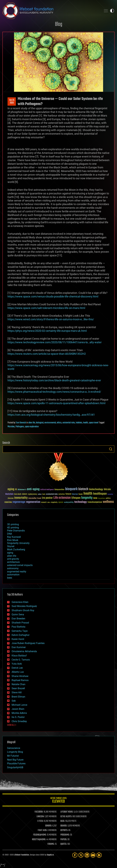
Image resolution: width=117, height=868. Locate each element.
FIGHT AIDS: (42, 830)
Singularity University (18, 543)
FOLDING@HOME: (40, 835)
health (86, 423)
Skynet (11, 546)
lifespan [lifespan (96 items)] (76, 498)
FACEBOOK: (39, 812)
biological (40, 423)
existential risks (69, 423)
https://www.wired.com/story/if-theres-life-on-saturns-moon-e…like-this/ (51, 319)
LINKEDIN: (40, 817)
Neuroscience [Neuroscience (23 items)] (102, 499)
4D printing (13, 528)
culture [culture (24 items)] (40, 494)
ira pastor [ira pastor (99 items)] (47, 498)
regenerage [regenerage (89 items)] (19, 502)
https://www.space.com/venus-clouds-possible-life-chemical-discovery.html (53, 296)
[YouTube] (93, 855)
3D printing (13, 524)
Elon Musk (13, 540)
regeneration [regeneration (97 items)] (33, 502)
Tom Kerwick (21, 423)
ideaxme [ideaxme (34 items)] (11, 498)
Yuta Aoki (17, 664)
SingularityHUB (15, 767)
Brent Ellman (18, 697)
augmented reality (17, 572)
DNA (10, 534)
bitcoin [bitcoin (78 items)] (107, 489)
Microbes (11, 427)
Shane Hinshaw (20, 676)
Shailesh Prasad (20, 623)
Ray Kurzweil (14, 537)
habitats (79, 423)
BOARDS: (64, 826)
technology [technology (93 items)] (81, 502)
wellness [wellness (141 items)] (108, 502)
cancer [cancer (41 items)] (24, 494)
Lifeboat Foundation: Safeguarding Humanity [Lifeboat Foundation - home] (51, 11)
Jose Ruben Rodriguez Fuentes (28, 643)
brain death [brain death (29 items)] (18, 494)
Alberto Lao (18, 672)
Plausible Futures (16, 763)
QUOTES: (64, 844)
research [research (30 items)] (44, 502)
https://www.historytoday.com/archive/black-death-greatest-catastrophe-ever (54, 380)
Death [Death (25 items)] (44, 494)
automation (13, 575)
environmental (50, 423)
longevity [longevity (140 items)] (87, 498)
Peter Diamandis (16, 531)
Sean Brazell (18, 688)
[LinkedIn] (87, 855)
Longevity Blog (15, 752)
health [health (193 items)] (88, 494)
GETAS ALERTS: (66, 817)
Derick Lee (17, 668)
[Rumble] (99, 855)
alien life (32, 423)
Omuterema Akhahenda (24, 651)
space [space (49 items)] (61, 502)
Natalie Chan (18, 684)
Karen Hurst (18, 639)
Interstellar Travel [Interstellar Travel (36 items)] (35, 498)
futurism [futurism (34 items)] (75, 494)
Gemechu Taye (20, 631)
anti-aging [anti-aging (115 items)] (33, 489)
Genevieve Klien (20, 602)
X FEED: (40, 821)
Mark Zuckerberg (16, 549)
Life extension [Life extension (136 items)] (62, 498)
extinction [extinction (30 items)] (62, 494)
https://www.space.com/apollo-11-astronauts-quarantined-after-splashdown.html (56, 403)
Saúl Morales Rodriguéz (24, 606)
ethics (59, 423)
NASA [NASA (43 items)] (95, 498)
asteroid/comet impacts (20, 565)
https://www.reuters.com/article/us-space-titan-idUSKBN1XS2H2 (47, 354)
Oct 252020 (12, 102)
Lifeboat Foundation (22, 855)
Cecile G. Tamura (21, 660)
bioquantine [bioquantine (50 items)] (59, 489)
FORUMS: (51, 844)
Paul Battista (18, 627)
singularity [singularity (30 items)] (54, 502)
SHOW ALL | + (12, 725)
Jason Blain (18, 709)
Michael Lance (19, 705)
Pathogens (20, 427)
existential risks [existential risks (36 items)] (52, 494)
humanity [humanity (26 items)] (110, 494)
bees (10, 578)
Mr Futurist (13, 756)
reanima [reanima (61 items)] (8, 502)
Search (111, 449)
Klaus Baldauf (19, 656)
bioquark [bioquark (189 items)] (71, 489)
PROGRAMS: (65, 835)
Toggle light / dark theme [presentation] (112, 11)
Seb (14, 701)
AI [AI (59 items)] (16, 490)
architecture (13, 562)
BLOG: (63, 821)
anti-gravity (13, 559)
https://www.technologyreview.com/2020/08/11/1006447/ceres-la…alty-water (55, 342)
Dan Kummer (19, 647)
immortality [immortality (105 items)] (21, 498)
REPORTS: (64, 830)
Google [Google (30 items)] (81, 494)
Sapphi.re (50, 855)
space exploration (32, 427)
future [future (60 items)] (68, 494)
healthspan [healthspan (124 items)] (100, 494)
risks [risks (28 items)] (49, 502)
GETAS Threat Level (58, 801)
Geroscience (14, 748)
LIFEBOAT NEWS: (67, 812)
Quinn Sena (18, 614)
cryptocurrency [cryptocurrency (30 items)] (32, 494)
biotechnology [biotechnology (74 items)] (96, 489)
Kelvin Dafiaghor (21, 635)
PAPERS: (64, 840)
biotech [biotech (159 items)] (83, 489)
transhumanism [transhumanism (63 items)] (95, 502)
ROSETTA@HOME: (39, 840)
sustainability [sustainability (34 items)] (69, 503)
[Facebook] (75, 855)
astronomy (13, 568)
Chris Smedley (19, 721)
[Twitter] (81, 855)
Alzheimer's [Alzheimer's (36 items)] (22, 490)
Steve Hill (17, 692)
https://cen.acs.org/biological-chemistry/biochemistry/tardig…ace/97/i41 (51, 415)
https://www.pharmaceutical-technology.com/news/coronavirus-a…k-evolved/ (54, 392)
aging (10, 553)
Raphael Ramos (20, 680)
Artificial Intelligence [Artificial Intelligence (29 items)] (47, 490)
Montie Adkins (19, 713)
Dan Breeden (18, 619)
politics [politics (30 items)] (108, 498)
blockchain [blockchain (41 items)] (9, 494)
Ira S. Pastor (18, 717)
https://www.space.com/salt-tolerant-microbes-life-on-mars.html (46, 308)
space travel (94, 423)
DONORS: (49, 826)
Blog (59, 24)
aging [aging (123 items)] (11, 489)
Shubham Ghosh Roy (23, 610)
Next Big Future (15, 760)
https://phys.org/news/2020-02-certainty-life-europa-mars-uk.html (47, 331)
